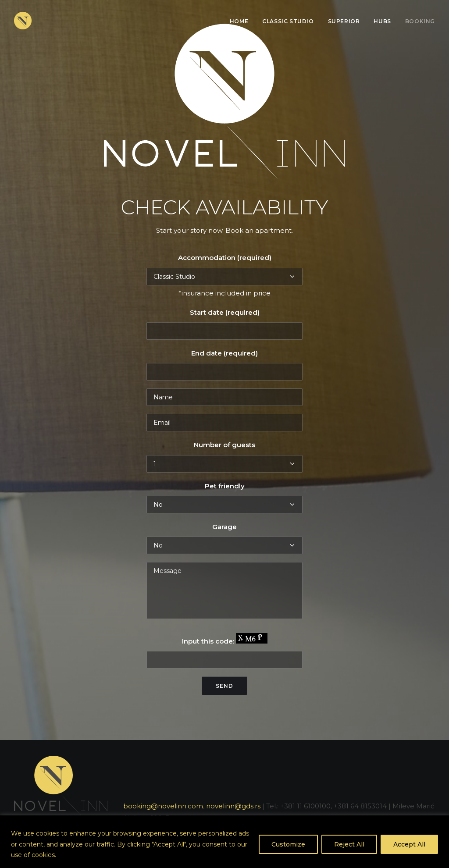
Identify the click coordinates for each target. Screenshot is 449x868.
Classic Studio (288, 21)
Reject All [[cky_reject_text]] (349, 844)
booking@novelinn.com (163, 806)
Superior (344, 21)
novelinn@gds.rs (233, 806)
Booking (420, 21)
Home (239, 21)
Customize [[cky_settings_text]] (288, 844)
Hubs (382, 21)
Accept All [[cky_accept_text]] (409, 844)
